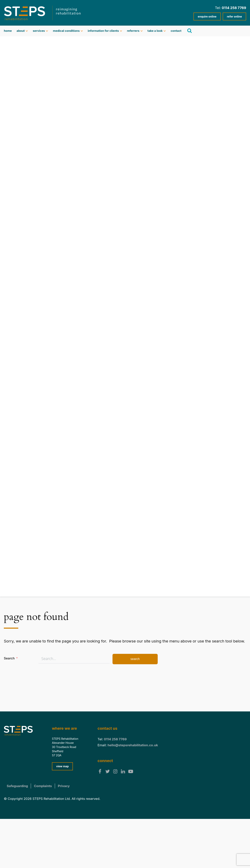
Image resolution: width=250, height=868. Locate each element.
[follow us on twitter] (108, 771)
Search (9, 658)
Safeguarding (17, 786)
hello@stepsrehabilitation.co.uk (133, 745)
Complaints (43, 786)
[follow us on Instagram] (115, 771)
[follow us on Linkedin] (123, 771)
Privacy (64, 786)
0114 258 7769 (234, 8)
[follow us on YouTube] (131, 771)
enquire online (207, 16)
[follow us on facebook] (100, 771)
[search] (189, 31)
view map (62, 766)
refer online (234, 16)
